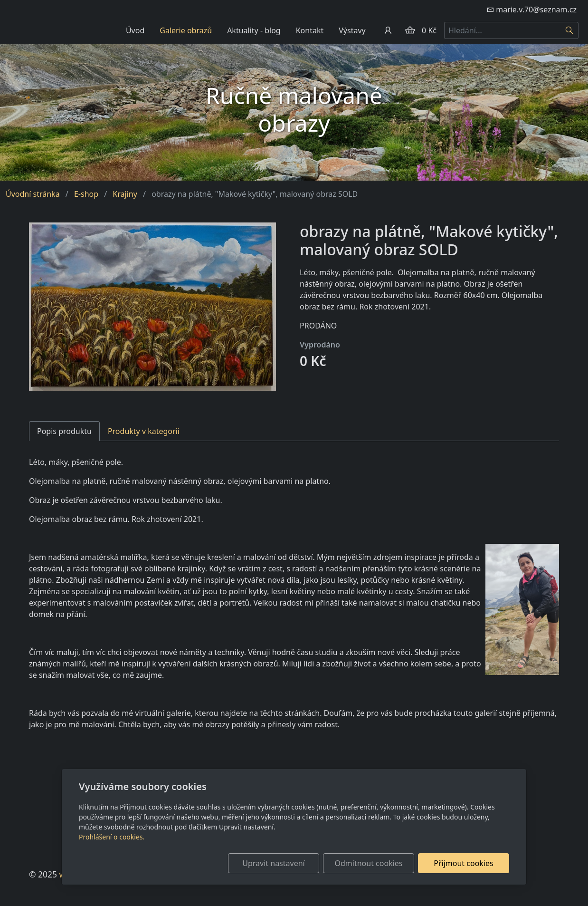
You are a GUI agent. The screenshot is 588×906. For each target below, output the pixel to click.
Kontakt (310, 30)
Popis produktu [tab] (64, 431)
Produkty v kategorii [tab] (144, 431)
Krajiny (125, 194)
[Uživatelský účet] (388, 30)
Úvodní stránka (33, 194)
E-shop (86, 194)
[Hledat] (570, 30)
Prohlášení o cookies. (112, 837)
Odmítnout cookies (369, 863)
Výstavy (352, 30)
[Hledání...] (503, 30)
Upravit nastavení (273, 863)
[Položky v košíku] (410, 30)
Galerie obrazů (186, 30)
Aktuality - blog (254, 30)
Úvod (135, 30)
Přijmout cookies (463, 863)
